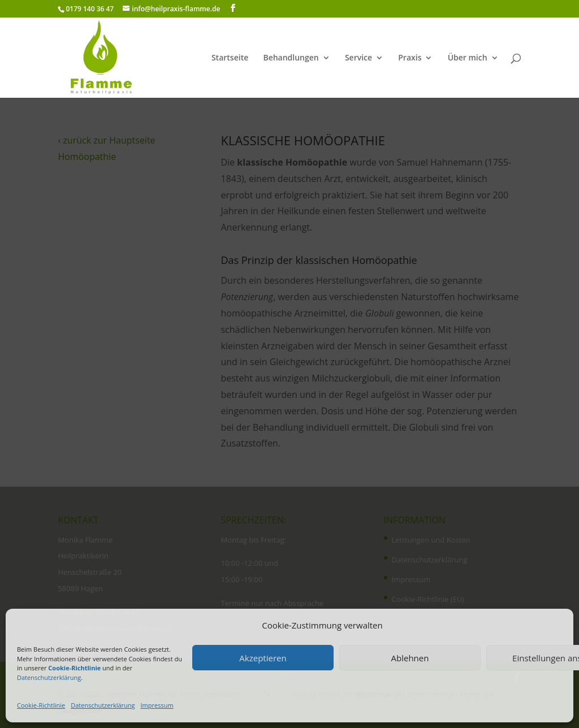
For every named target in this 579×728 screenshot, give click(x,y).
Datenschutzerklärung (49, 677)
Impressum (157, 705)
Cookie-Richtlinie (41, 705)
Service (358, 58)
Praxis (410, 58)
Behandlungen (291, 58)
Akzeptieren (263, 658)
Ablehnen (410, 658)
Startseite (230, 58)
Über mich (468, 58)
